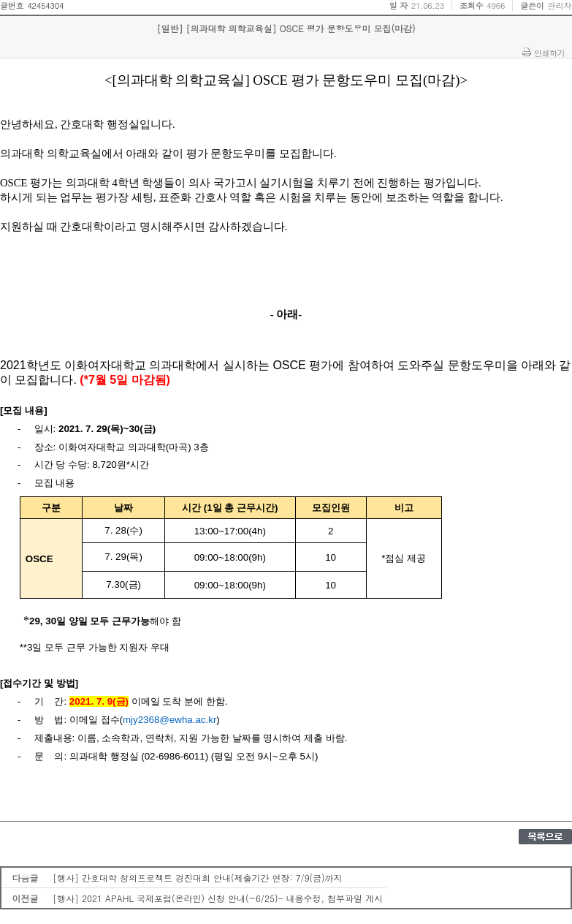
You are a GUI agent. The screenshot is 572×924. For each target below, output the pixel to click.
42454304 (45, 5)
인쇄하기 (549, 53)
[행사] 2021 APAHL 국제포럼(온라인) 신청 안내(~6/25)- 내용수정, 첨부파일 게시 (218, 898)
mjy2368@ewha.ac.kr (169, 720)
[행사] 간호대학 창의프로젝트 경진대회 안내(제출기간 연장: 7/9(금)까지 (198, 878)
